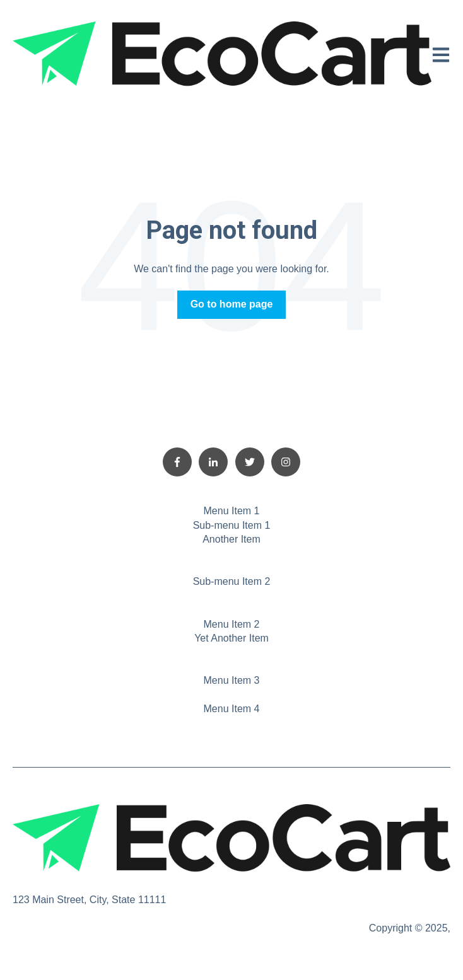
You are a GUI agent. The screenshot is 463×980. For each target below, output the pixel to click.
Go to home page (232, 304)
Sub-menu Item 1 (232, 525)
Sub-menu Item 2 (232, 581)
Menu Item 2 (232, 624)
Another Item (232, 539)
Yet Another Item (232, 638)
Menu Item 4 (232, 709)
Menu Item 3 (232, 680)
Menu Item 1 (232, 511)
